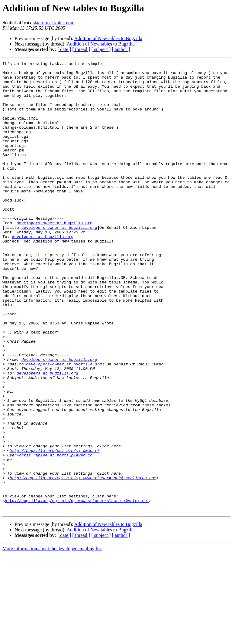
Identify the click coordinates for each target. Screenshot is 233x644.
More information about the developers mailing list (52, 639)
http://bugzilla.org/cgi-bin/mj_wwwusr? (54, 529)
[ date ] (64, 49)
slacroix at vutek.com (54, 23)
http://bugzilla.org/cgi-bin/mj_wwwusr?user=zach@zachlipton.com (83, 561)
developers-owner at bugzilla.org (55, 256)
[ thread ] (81, 49)
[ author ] (121, 49)
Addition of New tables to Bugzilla (108, 38)
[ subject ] (101, 49)
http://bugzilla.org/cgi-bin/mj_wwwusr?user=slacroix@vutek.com (77, 589)
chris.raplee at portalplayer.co (56, 534)
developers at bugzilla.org (43, 272)
